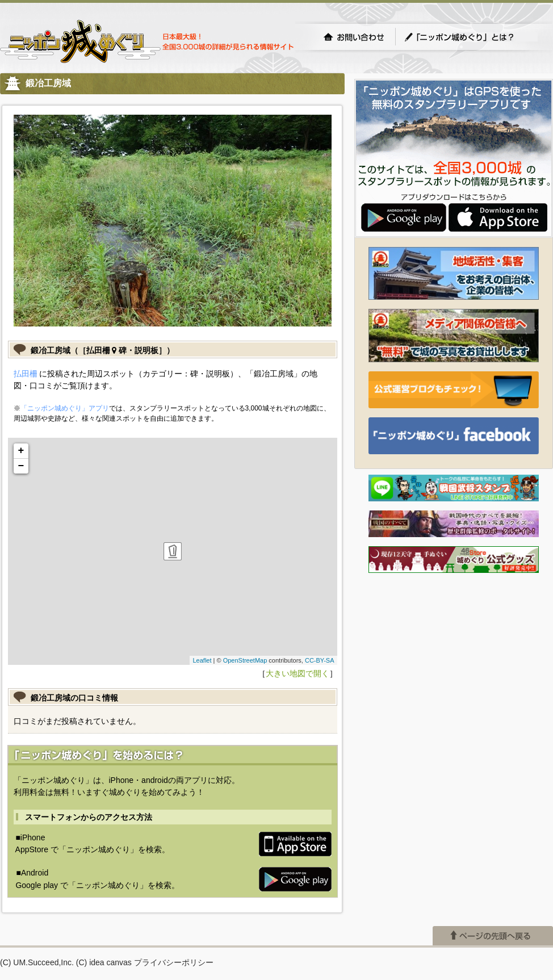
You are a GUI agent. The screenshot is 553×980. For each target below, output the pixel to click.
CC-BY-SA (320, 660)
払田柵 (26, 374)
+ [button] (21, 451)
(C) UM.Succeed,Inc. (37, 962)
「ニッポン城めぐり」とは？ (471, 37)
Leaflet (202, 660)
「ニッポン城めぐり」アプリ (65, 408)
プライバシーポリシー (174, 962)
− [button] (21, 466)
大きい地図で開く (298, 673)
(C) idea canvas (104, 962)
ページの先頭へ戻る (493, 936)
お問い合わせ (354, 37)
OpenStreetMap (245, 660)
